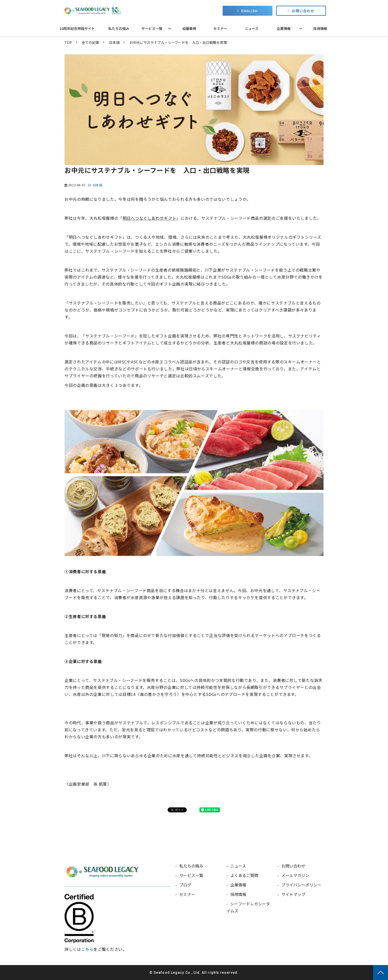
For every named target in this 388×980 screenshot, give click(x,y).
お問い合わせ (303, 11)
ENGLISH (250, 11)
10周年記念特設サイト (77, 28)
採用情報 (320, 28)
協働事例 (189, 28)
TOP (68, 42)
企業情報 (284, 28)
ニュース (252, 28)
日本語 (114, 42)
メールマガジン (295, 875)
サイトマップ (293, 894)
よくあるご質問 (244, 875)
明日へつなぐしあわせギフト (149, 218)
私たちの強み (119, 28)
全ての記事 (90, 42)
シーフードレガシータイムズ (248, 907)
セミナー (220, 28)
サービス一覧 (152, 28)
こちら (87, 949)
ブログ (185, 885)
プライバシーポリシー (301, 885)
